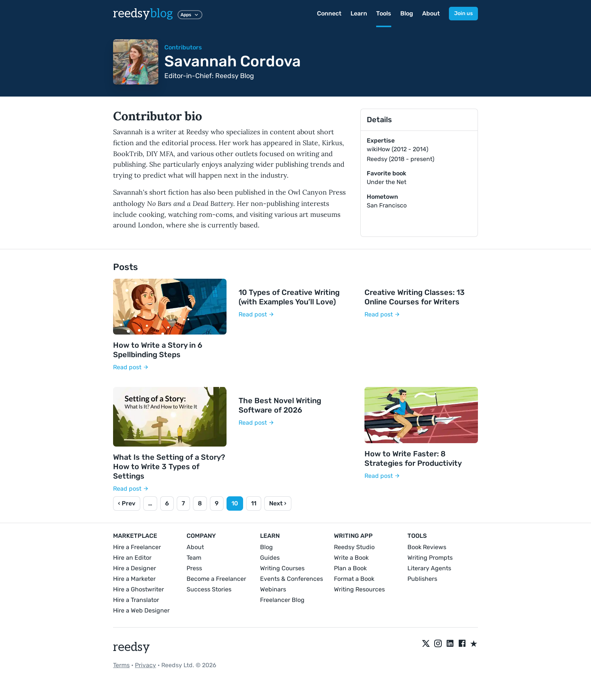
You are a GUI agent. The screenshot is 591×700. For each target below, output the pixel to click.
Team (194, 558)
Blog (407, 13)
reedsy (132, 647)
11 (254, 503)
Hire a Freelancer (137, 547)
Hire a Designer (135, 568)
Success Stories (209, 589)
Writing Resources (359, 589)
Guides (270, 558)
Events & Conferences (292, 579)
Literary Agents (429, 568)
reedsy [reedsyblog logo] (143, 14)
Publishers (422, 579)
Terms (121, 665)
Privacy (145, 665)
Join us (463, 13)
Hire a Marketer (134, 579)
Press (194, 568)
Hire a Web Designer (141, 610)
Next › (278, 503)
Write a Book (351, 558)
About (431, 13)
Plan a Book (350, 568)
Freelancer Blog (282, 600)
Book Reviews (427, 547)
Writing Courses (282, 568)
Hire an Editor (132, 558)
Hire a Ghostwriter (139, 589)
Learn (359, 13)
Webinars (273, 589)
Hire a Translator (136, 600)
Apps (190, 15)
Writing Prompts (430, 558)
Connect (329, 13)
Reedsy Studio (354, 547)
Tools (384, 13)
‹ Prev (127, 503)
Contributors (183, 47)
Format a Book (354, 579)
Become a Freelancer (216, 579)
